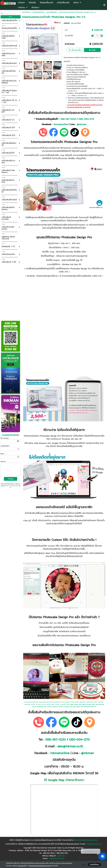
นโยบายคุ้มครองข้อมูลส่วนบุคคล (86, 840)
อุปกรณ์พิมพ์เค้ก (52, 12)
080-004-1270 (86, 119)
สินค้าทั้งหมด (26, 12)
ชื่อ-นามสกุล (5, 438)
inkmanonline (61, 124)
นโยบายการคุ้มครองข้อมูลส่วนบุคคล (40, 866)
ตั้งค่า (83, 865)
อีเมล (3, 454)
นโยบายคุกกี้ (22, 866)
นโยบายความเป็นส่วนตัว (12, 486)
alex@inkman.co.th (70, 746)
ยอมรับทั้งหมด (94, 865)
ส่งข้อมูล (11, 479)
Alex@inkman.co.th (94, 844)
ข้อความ (3, 462)
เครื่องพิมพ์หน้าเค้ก (38, 12)
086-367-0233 (68, 119)
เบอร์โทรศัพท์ (5, 446)
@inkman (82, 124)
